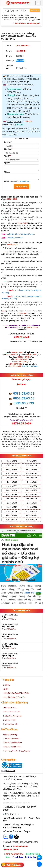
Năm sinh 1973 (31, 465)
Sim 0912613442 (30, 366)
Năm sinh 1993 (31, 507)
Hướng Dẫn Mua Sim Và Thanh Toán (16, 693)
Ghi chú (7, 172)
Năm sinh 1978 (11, 478)
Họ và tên (8, 142)
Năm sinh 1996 (11, 515)
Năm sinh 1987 (31, 495)
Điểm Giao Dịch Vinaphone (12, 743)
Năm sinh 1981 (31, 482)
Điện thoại (8, 149)
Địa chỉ (7, 163)
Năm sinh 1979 (31, 478)
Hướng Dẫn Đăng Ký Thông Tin (14, 697)
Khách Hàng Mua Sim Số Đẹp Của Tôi (16, 751)
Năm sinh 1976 (11, 474)
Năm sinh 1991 (31, 503)
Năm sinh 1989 (31, 499)
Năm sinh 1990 (11, 503)
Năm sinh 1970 (11, 461)
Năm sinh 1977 (31, 474)
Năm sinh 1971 (31, 461)
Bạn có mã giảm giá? (17, 181)
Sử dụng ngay (25, 181)
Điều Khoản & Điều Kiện (11, 712)
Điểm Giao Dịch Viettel (11, 739)
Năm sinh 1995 (31, 511)
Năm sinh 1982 (11, 486)
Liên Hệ (6, 689)
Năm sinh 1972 (11, 465)
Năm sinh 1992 (11, 507)
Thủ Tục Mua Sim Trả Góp (12, 716)
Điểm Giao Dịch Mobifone (12, 747)
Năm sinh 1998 (11, 520)
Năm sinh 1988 (11, 499)
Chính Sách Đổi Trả (10, 720)
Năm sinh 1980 (11, 482)
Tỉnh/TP (8, 156)
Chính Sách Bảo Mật (10, 724)
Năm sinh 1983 (31, 486)
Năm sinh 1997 (31, 515)
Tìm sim (35, 10)
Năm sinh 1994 (11, 511)
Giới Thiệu (7, 685)
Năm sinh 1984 (11, 490)
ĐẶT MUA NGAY (21, 187)
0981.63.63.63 (14, 865)
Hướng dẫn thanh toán (15, 238)
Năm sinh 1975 (31, 469)
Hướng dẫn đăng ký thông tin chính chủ (21, 234)
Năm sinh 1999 (31, 520)
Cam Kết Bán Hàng (10, 708)
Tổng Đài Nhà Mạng (10, 735)
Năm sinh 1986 (11, 495)
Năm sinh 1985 (31, 490)
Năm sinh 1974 (11, 469)
